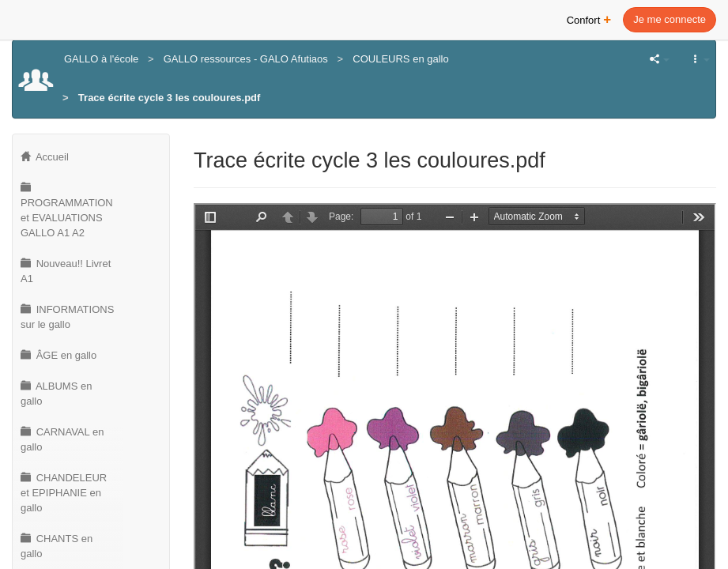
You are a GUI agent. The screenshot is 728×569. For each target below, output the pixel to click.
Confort (589, 19)
